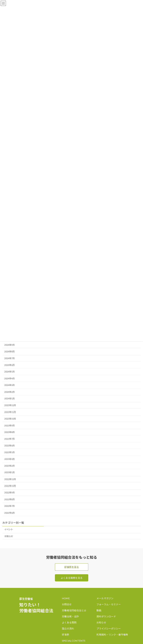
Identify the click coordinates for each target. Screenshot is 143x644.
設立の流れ (68, 628)
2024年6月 (10, 365)
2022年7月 (10, 506)
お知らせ (9, 536)
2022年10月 (10, 486)
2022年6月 (10, 513)
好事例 (66, 635)
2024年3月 (10, 385)
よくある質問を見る (72, 578)
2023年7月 (10, 439)
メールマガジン (105, 598)
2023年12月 (10, 405)
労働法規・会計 (70, 616)
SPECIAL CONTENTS (74, 641)
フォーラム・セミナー (109, 604)
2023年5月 (10, 452)
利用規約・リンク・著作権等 (112, 635)
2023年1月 (10, 473)
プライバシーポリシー (109, 628)
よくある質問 (69, 622)
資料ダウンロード (106, 616)
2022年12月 (10, 479)
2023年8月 (10, 432)
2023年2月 (10, 466)
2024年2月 (10, 392)
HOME (66, 598)
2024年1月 (10, 399)
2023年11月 (10, 412)
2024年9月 (10, 345)
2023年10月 (10, 419)
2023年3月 (10, 459)
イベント (9, 530)
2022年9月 (10, 493)
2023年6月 (10, 446)
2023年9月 (10, 425)
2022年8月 (10, 499)
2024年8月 (10, 352)
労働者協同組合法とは (74, 610)
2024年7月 (10, 358)
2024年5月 (10, 372)
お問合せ (67, 604)
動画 (99, 610)
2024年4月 (10, 378)
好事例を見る (72, 567)
